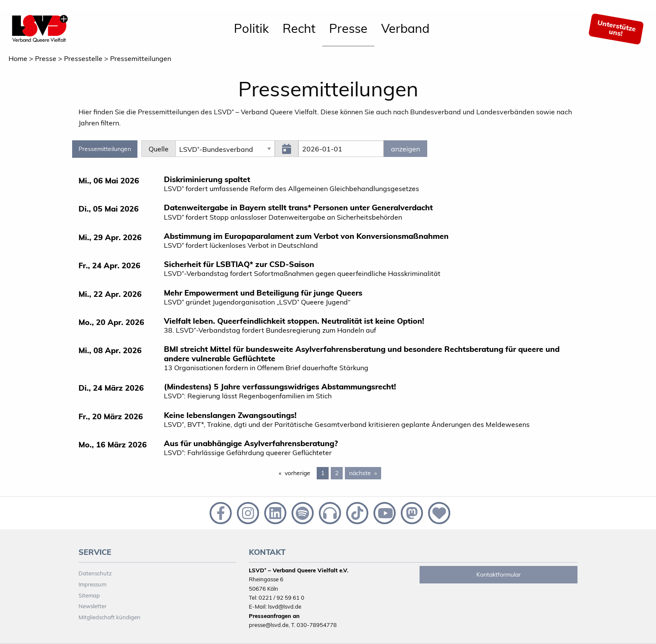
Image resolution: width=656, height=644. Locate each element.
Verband (405, 28)
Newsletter (93, 606)
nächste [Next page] (365, 473)
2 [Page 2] (337, 473)
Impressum (92, 584)
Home (18, 58)
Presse (348, 28)
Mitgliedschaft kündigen (109, 617)
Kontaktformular (499, 574)
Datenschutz (95, 573)
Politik (251, 28)
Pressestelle (83, 58)
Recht (299, 28)
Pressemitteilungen (141, 58)
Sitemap (89, 595)
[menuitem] (251, 29)
